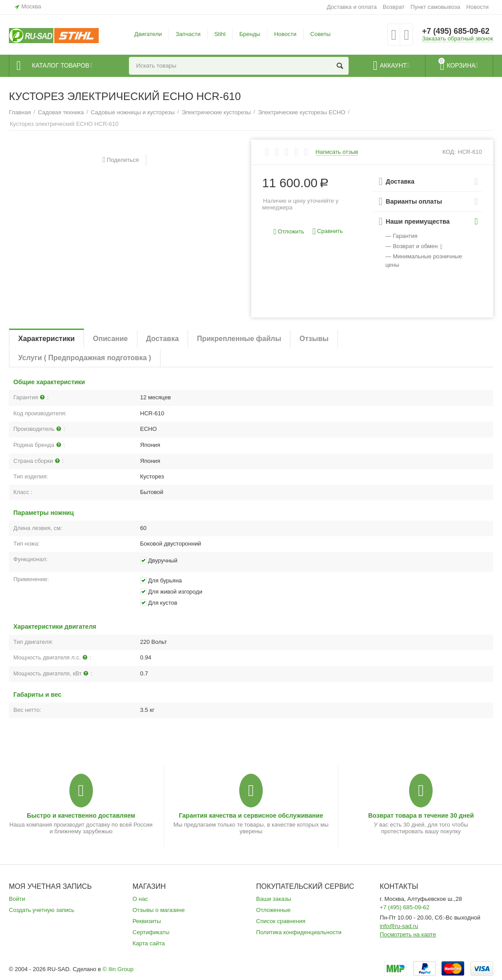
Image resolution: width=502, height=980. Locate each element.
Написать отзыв (337, 152)
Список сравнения (281, 921)
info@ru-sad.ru (399, 926)
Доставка (163, 339)
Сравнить (328, 231)
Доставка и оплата (352, 7)
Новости (478, 7)
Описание (110, 339)
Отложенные (273, 910)
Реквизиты (147, 921)
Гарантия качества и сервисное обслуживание (251, 815)
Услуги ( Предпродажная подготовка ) (85, 358)
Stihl (220, 34)
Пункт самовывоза (435, 7)
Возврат (394, 7)
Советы (321, 34)
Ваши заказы (274, 899)
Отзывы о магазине (159, 910)
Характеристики (46, 339)
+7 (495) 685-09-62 (456, 31)
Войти (17, 899)
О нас (140, 899)
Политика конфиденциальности (299, 932)
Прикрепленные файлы (239, 339)
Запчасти (188, 34)
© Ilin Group (118, 969)
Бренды (250, 34)
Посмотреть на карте (408, 934)
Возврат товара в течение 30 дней (421, 815)
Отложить (289, 232)
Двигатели (148, 34)
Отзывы (314, 339)
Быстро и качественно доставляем (81, 815)
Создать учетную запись (42, 910)
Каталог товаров (63, 66)
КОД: (449, 152)
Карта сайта (149, 943)
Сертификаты (151, 932)
